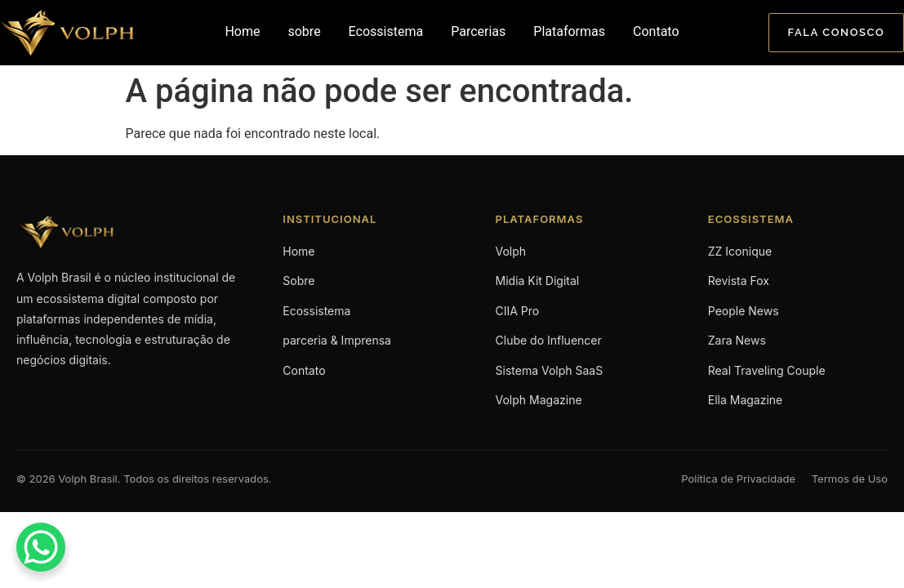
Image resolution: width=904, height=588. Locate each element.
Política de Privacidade (738, 479)
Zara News (737, 340)
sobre (304, 31)
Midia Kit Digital (538, 281)
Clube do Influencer (549, 340)
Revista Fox (739, 281)
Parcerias (478, 31)
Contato (656, 31)
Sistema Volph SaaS (550, 370)
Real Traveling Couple (767, 370)
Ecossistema (386, 31)
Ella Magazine (746, 400)
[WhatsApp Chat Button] (41, 547)
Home (242, 31)
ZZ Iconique (740, 251)
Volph (511, 251)
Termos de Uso (850, 479)
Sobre (298, 281)
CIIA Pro (518, 311)
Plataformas (569, 31)
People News (744, 311)
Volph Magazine (539, 400)
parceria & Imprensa (337, 340)
